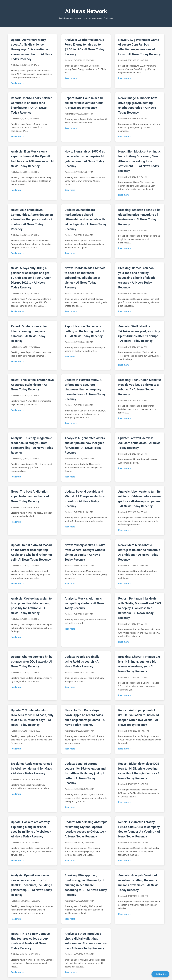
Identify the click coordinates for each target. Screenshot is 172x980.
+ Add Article (160, 974)
